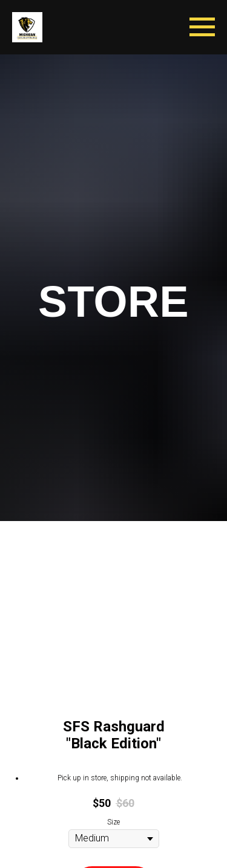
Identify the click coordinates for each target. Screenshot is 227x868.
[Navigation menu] (202, 27)
